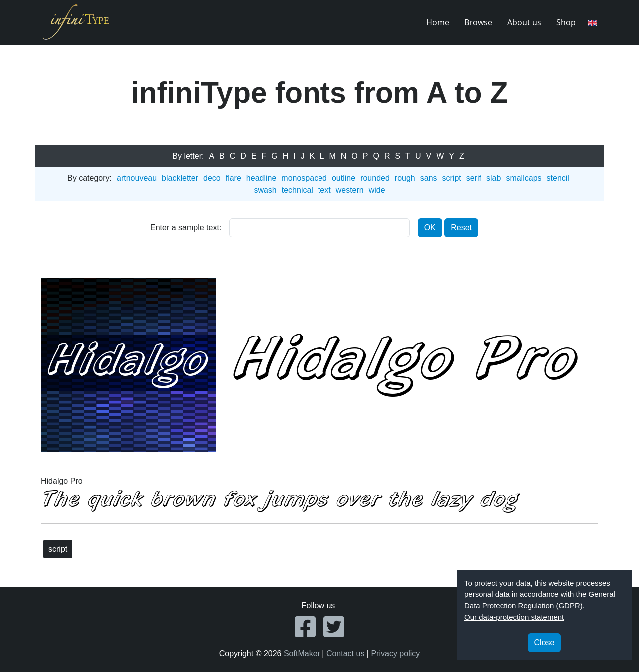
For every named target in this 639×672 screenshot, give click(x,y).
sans (429, 178)
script (452, 178)
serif (474, 178)
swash (265, 190)
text (324, 190)
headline (261, 178)
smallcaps (523, 178)
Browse (478, 22)
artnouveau (137, 178)
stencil (558, 178)
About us (524, 22)
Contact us (345, 653)
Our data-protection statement (514, 617)
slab (493, 178)
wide (377, 190)
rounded (375, 178)
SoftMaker (302, 653)
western (350, 190)
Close (544, 642)
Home (438, 22)
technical (297, 190)
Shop (566, 22)
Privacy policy (395, 653)
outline (344, 178)
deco (212, 178)
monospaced (304, 178)
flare (233, 178)
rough (405, 178)
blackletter (180, 178)
